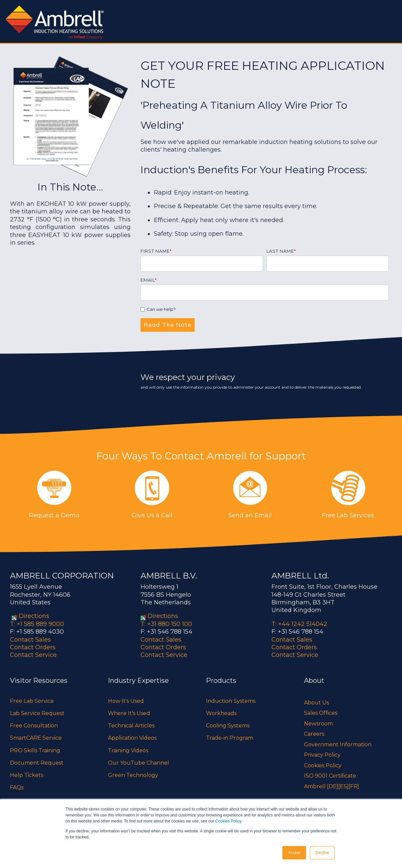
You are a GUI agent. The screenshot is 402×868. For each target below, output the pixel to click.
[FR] (354, 786)
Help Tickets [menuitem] (27, 775)
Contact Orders (33, 647)
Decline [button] (322, 853)
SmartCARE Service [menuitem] (36, 738)
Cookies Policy (228, 821)
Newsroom (318, 724)
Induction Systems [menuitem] (231, 701)
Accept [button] (294, 853)
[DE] (333, 786)
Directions (34, 616)
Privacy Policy (322, 755)
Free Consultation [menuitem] (34, 726)
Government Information (338, 744)
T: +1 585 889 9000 (37, 624)
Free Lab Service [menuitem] (32, 701)
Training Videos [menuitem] (128, 750)
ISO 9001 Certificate (330, 776)
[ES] (343, 786)
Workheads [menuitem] (221, 713)
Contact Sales (30, 640)
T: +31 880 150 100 (166, 624)
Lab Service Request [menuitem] (37, 713)
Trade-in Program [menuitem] (230, 738)
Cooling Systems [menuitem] (228, 726)
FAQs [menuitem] (17, 787)
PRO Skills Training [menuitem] (35, 750)
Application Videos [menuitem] (132, 738)
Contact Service (33, 655)
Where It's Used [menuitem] (129, 713)
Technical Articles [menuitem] (131, 726)
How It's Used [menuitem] (126, 701)
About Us (316, 703)
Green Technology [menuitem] (133, 775)
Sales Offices (321, 713)
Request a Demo (54, 515)
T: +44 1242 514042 (299, 624)
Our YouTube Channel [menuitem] (139, 763)
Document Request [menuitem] (37, 763)
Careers (314, 734)
